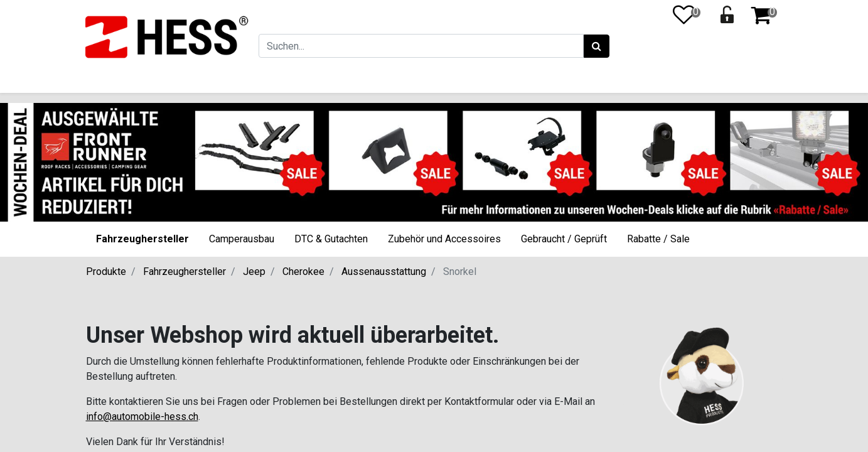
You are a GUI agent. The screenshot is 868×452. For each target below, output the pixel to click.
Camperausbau (242, 239)
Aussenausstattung (384, 272)
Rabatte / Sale (658, 239)
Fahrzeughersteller (142, 239)
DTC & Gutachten (331, 239)
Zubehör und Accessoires (444, 239)
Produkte (106, 272)
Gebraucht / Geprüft (564, 239)
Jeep (254, 272)
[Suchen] (595, 46)
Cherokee (303, 272)
